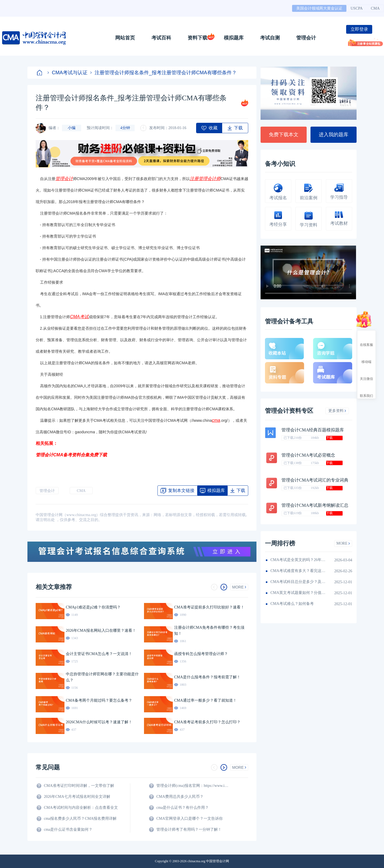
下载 (329, 438)
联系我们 (366, 391)
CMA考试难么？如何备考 (292, 604)
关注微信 (366, 374)
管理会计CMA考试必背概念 (308, 455)
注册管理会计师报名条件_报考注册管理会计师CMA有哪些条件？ (163, 73)
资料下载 (197, 38)
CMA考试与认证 (67, 73)
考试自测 (270, 38)
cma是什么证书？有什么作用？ (183, 808)
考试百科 (161, 38)
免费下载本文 (284, 135)
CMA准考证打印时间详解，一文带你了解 (79, 786)
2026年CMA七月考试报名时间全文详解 (77, 797)
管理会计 (306, 38)
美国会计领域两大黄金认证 (319, 8)
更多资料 (337, 411)
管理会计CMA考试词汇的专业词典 (315, 480)
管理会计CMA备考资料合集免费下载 (71, 455)
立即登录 (359, 29)
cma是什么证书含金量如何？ (68, 829)
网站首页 (125, 38)
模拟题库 (234, 38)
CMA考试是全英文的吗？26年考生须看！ (298, 560)
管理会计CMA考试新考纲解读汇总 (315, 505)
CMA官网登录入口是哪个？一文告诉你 (190, 819)
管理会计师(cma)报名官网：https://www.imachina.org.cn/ (193, 786)
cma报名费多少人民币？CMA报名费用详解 (80, 819)
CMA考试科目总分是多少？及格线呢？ (298, 582)
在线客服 (366, 340)
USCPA (357, 8)
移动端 (366, 357)
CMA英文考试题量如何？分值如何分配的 (298, 593)
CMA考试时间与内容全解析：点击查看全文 (81, 808)
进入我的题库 (334, 135)
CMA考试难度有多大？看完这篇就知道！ (298, 571)
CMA (375, 8)
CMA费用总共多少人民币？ (180, 797)
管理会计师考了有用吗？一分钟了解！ (189, 829)
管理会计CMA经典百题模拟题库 (313, 430)
